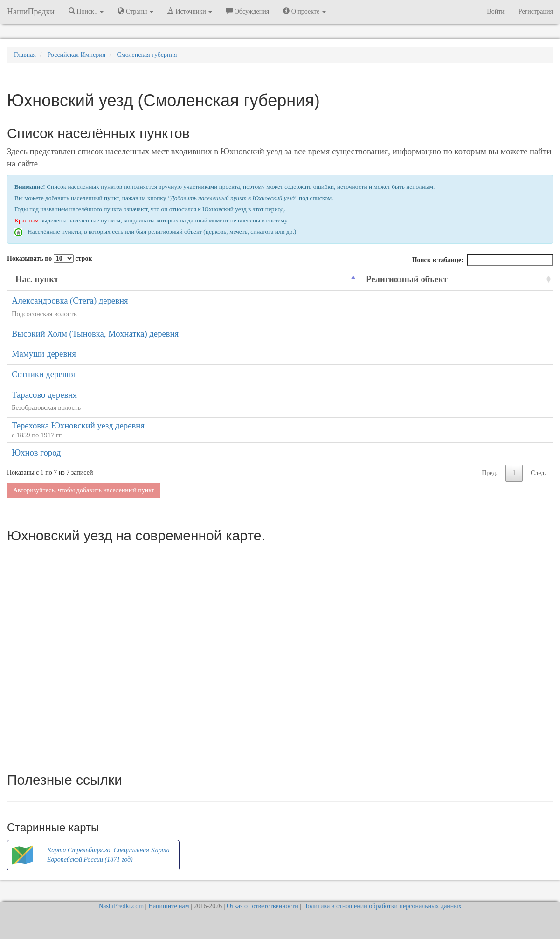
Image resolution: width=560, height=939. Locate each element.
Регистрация (536, 11)
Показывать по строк (49, 259)
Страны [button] (135, 11)
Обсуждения (248, 11)
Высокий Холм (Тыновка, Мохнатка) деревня (95, 334)
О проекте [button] (304, 11)
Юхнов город (36, 452)
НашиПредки (31, 12)
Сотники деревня (43, 374)
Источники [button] (190, 11)
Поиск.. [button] (86, 11)
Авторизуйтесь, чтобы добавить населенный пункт (84, 490)
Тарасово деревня (44, 395)
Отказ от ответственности (263, 906)
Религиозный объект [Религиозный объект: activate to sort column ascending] (407, 279)
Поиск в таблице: (483, 260)
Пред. (490, 473)
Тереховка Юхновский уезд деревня (78, 425)
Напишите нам (169, 906)
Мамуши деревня (44, 354)
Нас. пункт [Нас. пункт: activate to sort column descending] (37, 279)
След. (538, 473)
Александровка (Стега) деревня (70, 300)
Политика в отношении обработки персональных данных (382, 906)
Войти (495, 11)
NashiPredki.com (121, 906)
